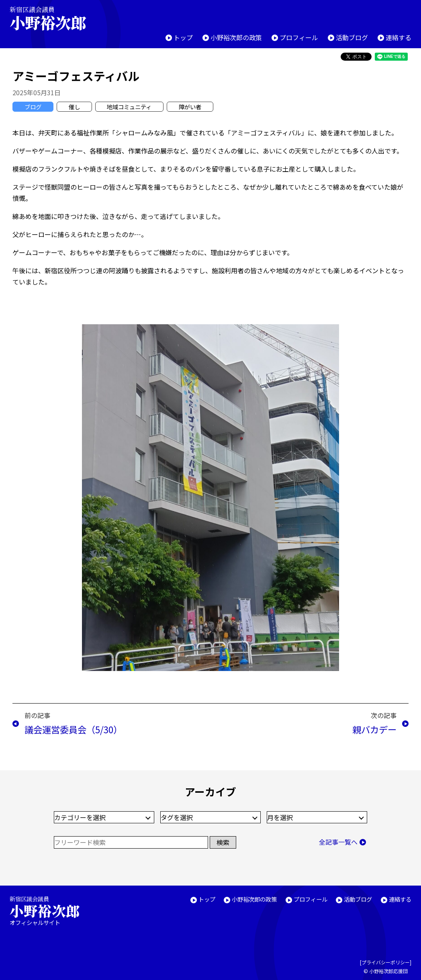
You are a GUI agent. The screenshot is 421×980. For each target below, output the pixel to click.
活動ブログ (352, 37)
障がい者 (190, 107)
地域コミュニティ (129, 107)
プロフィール (299, 37)
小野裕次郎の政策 (236, 37)
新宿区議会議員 (55, 18)
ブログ (33, 107)
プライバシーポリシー (386, 962)
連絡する (399, 37)
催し (74, 107)
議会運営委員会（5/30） (73, 729)
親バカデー (374, 729)
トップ (183, 37)
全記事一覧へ (338, 842)
